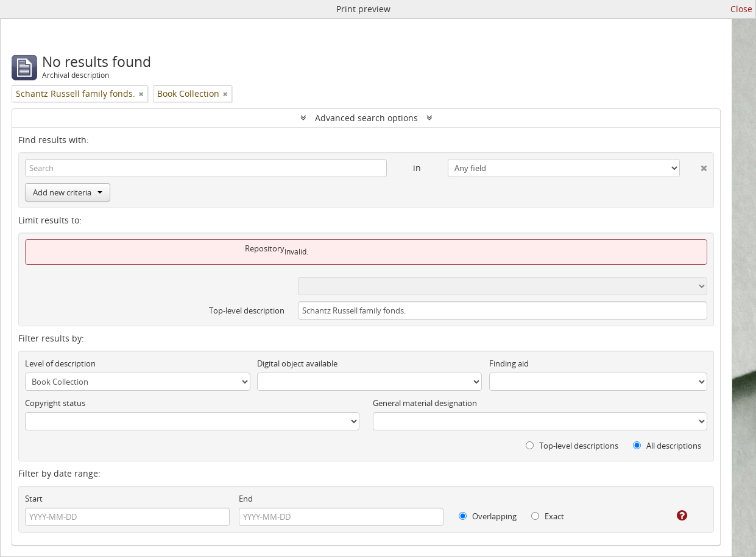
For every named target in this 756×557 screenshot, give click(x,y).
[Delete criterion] (694, 166)
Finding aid (509, 363)
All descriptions (667, 446)
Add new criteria (68, 192)
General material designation (425, 403)
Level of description (60, 363)
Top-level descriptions (572, 446)
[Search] (206, 168)
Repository (265, 248)
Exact (548, 516)
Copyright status (55, 403)
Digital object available (297, 363)
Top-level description (247, 310)
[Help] (673, 516)
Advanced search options (366, 118)
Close (741, 9)
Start (34, 499)
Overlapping (488, 516)
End (246, 499)
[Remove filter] (141, 94)
